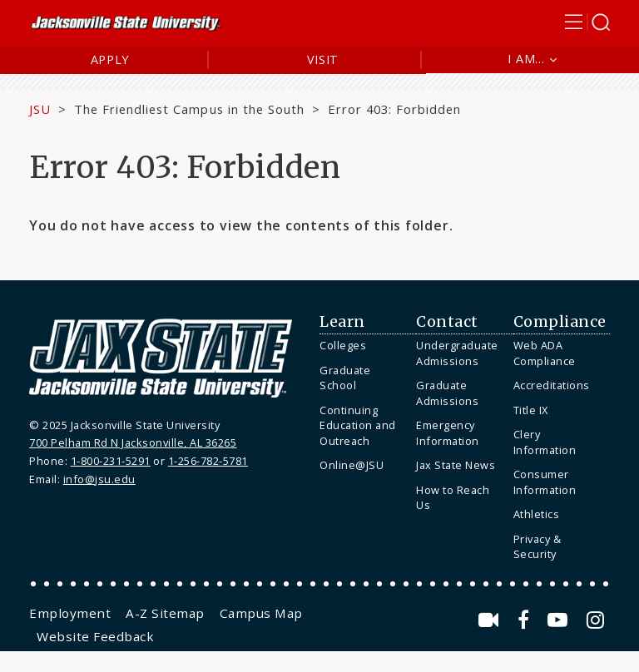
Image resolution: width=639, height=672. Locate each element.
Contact (447, 322)
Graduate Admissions (447, 393)
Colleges (343, 345)
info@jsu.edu (99, 479)
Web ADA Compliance (545, 353)
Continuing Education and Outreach (358, 425)
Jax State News (456, 465)
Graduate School (345, 378)
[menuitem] (364, 346)
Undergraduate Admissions (457, 353)
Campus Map (261, 613)
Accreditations (552, 385)
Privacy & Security (537, 547)
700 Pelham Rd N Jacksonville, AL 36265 (133, 442)
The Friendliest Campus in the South (189, 109)
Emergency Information (448, 433)
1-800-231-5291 (111, 461)
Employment (70, 613)
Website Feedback (95, 636)
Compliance (560, 322)
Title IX (531, 410)
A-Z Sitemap (165, 613)
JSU (40, 109)
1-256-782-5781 (208, 461)
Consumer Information (545, 482)
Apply (110, 59)
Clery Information (545, 442)
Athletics (537, 514)
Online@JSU (352, 465)
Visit (323, 59)
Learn (342, 322)
